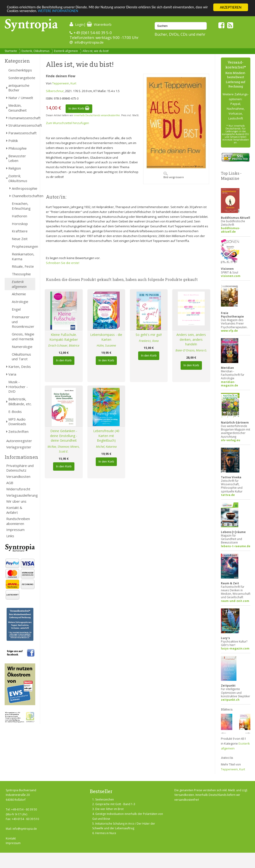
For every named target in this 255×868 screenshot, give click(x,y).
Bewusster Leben (17, 158)
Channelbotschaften (24, 196)
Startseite (11, 51)
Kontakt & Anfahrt (14, 510)
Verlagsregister (19, 447)
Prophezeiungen (24, 246)
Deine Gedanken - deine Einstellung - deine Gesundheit (64, 436)
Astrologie (20, 302)
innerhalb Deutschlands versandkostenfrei (97, 115)
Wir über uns (16, 501)
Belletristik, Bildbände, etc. (20, 401)
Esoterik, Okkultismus (35, 51)
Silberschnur (55, 91)
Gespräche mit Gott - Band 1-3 (115, 804)
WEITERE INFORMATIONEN (76, 11)
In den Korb (79, 108)
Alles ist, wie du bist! (96, 51)
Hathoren (19, 216)
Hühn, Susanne (106, 345)
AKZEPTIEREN (231, 7)
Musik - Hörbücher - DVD (18, 387)
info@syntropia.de (89, 42)
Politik (13, 141)
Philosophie (18, 148)
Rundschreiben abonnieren (18, 521)
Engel (16, 309)
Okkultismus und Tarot (21, 357)
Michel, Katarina (106, 447)
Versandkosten (18, 476)
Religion (15, 168)
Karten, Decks (20, 366)
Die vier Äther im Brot (109, 809)
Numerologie (22, 347)
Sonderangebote (22, 78)
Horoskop (20, 224)
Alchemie (19, 294)
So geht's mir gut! (149, 335)
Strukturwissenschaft (22, 125)
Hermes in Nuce (106, 833)
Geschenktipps (20, 70)
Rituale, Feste (23, 266)
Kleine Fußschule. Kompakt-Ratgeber (64, 337)
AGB (10, 483)
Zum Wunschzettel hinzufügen (67, 123)
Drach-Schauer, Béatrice (64, 345)
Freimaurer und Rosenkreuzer (23, 322)
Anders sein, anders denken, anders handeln (191, 339)
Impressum (15, 530)
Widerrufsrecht (18, 489)
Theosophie (21, 274)
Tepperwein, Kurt (64, 83)
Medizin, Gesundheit (18, 108)
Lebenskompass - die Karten (106, 337)
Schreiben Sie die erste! (63, 263)
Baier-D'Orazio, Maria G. (191, 350)
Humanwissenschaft (22, 118)
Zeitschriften (18, 431)
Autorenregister (19, 441)
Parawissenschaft (22, 133)
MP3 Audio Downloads (17, 422)
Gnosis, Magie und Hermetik (23, 336)
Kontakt (11, 838)
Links (10, 536)
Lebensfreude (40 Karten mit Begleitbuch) (106, 436)
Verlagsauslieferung (21, 495)
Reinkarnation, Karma (23, 256)
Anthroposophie (24, 188)
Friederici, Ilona (149, 341)
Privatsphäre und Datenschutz (20, 468)
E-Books (15, 411)
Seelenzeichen (105, 799)
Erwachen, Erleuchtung (21, 206)
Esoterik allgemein (66, 51)
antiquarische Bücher (19, 88)
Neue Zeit (20, 239)
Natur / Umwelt (21, 98)
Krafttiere (20, 231)
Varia (12, 374)
